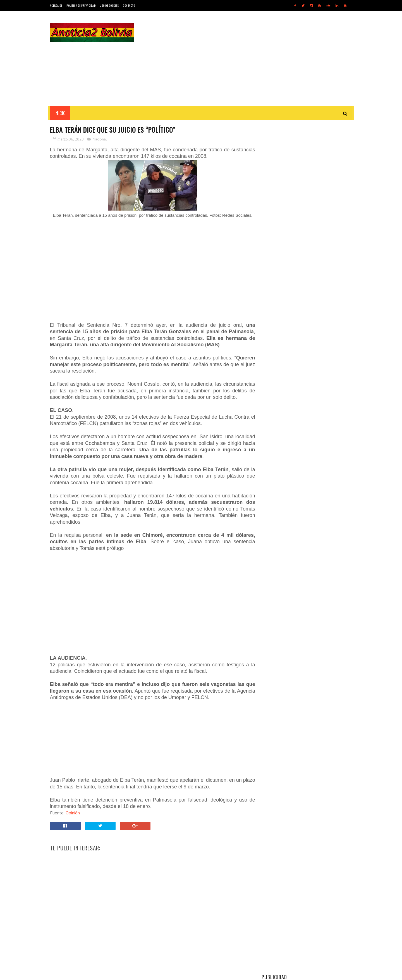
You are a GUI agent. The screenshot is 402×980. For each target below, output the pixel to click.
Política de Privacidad (81, 5)
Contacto (129, 5)
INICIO (60, 113)
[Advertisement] (251, 59)
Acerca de (56, 5)
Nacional (100, 139)
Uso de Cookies (109, 5)
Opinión (73, 820)
